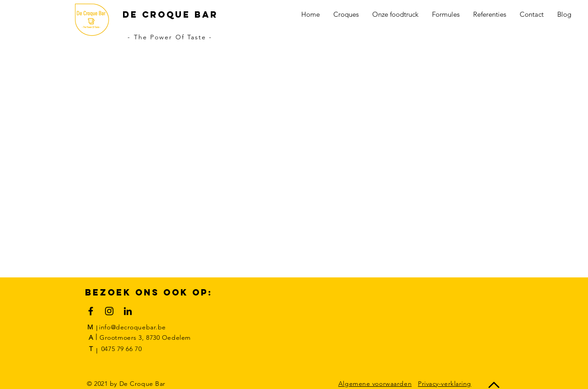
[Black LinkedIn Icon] (128, 311)
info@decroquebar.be (133, 327)
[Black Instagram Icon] (109, 311)
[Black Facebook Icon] (91, 311)
